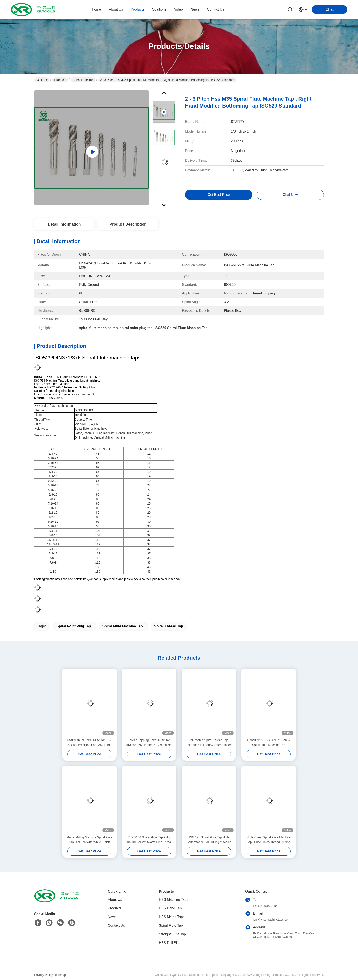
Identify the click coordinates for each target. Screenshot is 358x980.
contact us (216, 9)
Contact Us (116, 925)
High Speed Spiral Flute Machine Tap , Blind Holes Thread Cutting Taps (269, 840)
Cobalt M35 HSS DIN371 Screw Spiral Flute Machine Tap (268, 743)
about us (116, 9)
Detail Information (64, 224)
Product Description (128, 224)
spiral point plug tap (74, 626)
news (195, 9)
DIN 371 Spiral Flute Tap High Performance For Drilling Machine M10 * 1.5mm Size (209, 840)
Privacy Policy (43, 975)
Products (60, 80)
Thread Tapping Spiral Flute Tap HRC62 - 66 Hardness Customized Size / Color (149, 743)
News (112, 917)
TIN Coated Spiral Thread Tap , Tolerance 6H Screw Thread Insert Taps (209, 743)
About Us (115, 900)
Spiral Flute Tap (83, 80)
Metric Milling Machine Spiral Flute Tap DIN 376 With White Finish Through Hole (89, 840)
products (137, 9)
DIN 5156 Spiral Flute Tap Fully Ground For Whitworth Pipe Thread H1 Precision (149, 840)
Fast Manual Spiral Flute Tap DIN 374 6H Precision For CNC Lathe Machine (89, 743)
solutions (159, 9)
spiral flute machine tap (123, 626)
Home (97, 9)
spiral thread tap (169, 626)
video (178, 9)
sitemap (61, 975)
